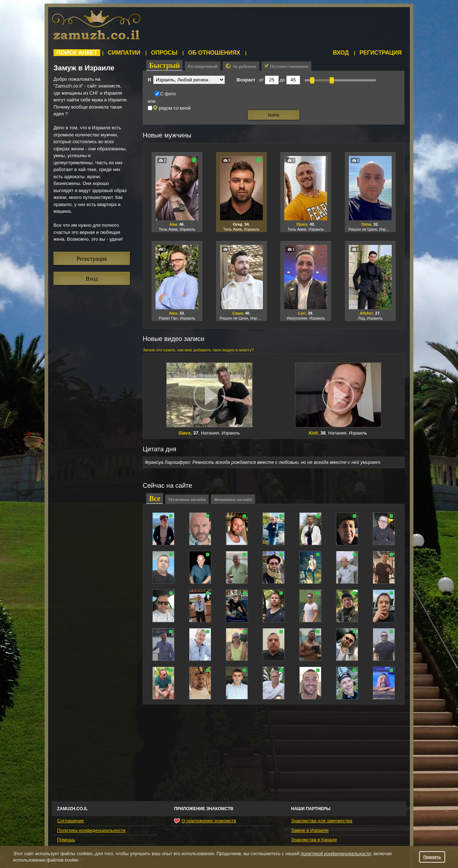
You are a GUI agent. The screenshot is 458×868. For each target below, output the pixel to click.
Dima (366, 224)
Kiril (313, 433)
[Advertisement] (276, 27)
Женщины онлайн (233, 499)
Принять (432, 857)
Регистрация (381, 53)
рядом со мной (169, 108)
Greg (238, 224)
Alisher (366, 313)
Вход (341, 53)
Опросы (164, 53)
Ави (173, 224)
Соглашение (70, 821)
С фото (165, 94)
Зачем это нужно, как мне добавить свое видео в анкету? (198, 350)
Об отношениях (214, 53)
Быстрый (164, 65)
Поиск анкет (77, 53)
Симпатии (124, 53)
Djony (302, 224)
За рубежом (241, 66)
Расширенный (203, 66)
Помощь (66, 840)
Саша (238, 313)
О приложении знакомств (205, 821)
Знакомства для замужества (322, 821)
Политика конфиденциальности (91, 830)
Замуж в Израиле (310, 830)
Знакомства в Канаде (314, 840)
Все (155, 498)
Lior (302, 313)
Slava (184, 433)
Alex (173, 313)
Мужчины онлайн (187, 499)
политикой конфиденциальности (336, 854)
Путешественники (286, 66)
